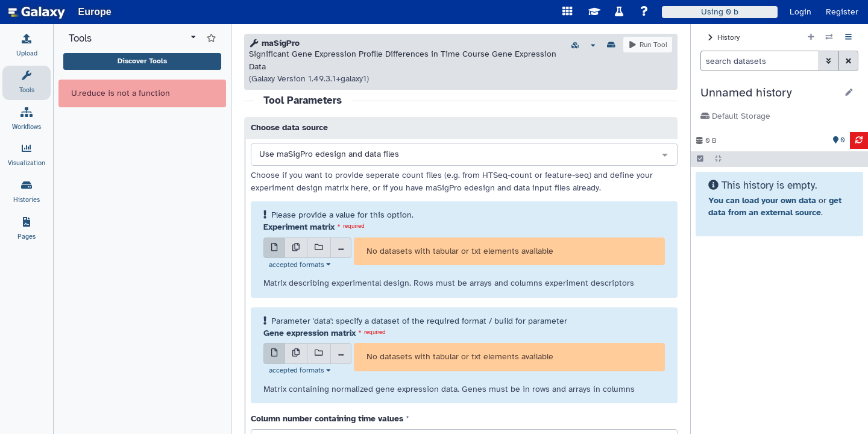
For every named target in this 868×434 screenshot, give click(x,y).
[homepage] (37, 12)
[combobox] (464, 155)
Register (842, 12)
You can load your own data (762, 200)
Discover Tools (142, 61)
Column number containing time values (327, 419)
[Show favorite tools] (211, 39)
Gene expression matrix (310, 333)
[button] (769, 93)
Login (800, 12)
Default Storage (735, 116)
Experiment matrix (299, 227)
